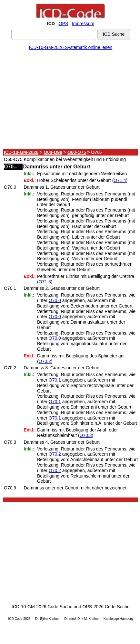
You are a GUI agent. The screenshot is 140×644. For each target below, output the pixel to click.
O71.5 (45, 282)
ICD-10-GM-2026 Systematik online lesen (71, 47)
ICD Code (15, 619)
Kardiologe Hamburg (118, 619)
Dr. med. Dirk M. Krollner (82, 619)
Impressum (83, 24)
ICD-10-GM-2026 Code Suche (42, 607)
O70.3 (85, 435)
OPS (64, 24)
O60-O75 (77, 152)
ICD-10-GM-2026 (21, 152)
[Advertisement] (69, 101)
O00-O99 (53, 152)
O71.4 (120, 180)
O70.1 (55, 380)
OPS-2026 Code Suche (106, 607)
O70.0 (55, 300)
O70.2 (45, 361)
